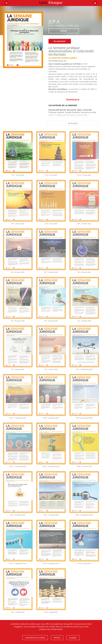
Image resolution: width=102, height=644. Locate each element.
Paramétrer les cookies (35, 638)
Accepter (73, 638)
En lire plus (73, 123)
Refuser (57, 638)
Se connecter (60, 41)
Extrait (64, 31)
